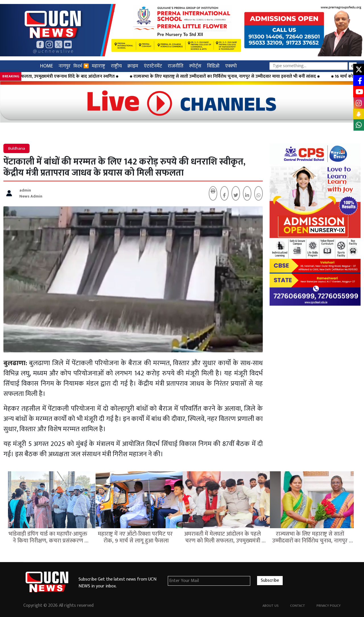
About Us (271, 606)
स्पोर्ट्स (195, 66)
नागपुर (65, 66)
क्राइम (133, 66)
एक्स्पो (231, 66)
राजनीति (176, 66)
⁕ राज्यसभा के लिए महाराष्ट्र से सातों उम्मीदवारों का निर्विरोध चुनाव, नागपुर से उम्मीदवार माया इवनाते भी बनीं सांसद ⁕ (241, 77)
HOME (46, 66)
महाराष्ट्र (99, 66)
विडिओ (213, 66)
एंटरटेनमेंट (153, 66)
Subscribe (270, 580)
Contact (298, 606)
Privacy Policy (329, 606)
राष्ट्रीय (116, 66)
